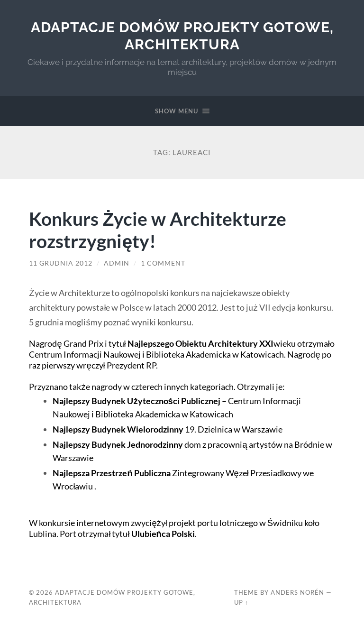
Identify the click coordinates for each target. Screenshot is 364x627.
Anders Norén (297, 592)
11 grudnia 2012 (61, 263)
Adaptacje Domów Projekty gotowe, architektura (182, 36)
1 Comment (163, 263)
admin (117, 263)
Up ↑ (241, 602)
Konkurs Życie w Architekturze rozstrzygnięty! (158, 230)
